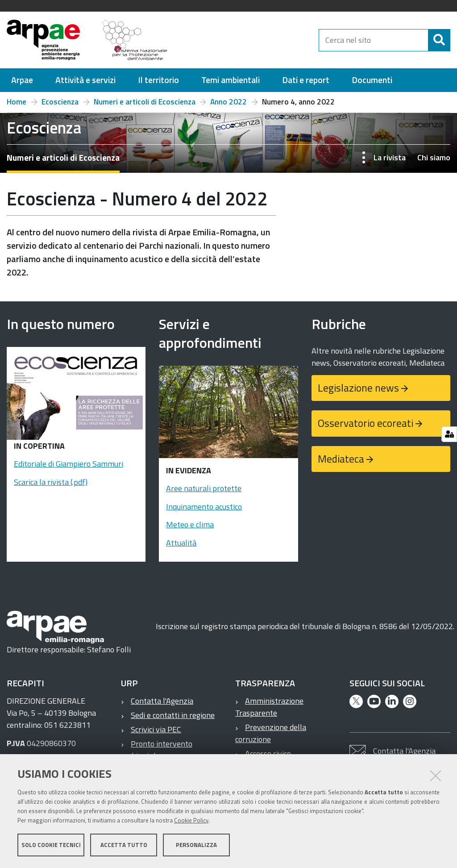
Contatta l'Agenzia (162, 701)
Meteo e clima (190, 524)
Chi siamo (434, 157)
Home (17, 102)
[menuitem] (22, 80)
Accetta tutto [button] (124, 845)
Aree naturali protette (204, 488)
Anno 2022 (228, 102)
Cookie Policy (191, 820)
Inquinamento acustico (204, 507)
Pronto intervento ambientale (157, 750)
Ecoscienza (60, 102)
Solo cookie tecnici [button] (51, 845)
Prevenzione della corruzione (271, 733)
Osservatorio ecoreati (366, 423)
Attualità (181, 543)
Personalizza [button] (196, 845)
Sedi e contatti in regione (173, 715)
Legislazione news (358, 388)
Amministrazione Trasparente (269, 707)
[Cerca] (439, 40)
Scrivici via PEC (156, 729)
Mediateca (341, 459)
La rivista (390, 157)
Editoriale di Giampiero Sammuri (69, 464)
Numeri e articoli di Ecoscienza (145, 102)
